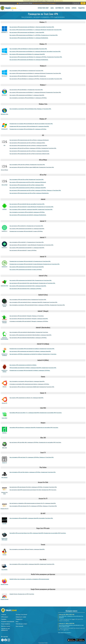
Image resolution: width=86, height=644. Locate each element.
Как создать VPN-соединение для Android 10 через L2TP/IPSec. (26, 269)
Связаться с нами (21, 617)
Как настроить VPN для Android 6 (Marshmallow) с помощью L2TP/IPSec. (28, 338)
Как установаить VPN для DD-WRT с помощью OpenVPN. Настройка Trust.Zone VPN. (31, 518)
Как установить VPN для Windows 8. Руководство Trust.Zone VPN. (26, 71)
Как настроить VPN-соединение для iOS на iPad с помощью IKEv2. (27, 185)
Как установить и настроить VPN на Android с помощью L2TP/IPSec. (27, 212)
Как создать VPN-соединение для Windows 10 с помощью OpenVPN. (27, 54)
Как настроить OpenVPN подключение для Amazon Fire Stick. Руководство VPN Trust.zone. (33, 490)
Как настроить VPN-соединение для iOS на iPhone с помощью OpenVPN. (28, 145)
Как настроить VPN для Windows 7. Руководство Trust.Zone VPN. (26, 90)
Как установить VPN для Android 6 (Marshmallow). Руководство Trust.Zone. (29, 332)
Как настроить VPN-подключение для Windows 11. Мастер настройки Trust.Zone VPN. (32, 27)
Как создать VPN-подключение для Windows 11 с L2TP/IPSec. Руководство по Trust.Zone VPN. (34, 35)
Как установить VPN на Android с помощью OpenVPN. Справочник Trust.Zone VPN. (31, 209)
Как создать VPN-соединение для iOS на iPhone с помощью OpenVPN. (28, 188)
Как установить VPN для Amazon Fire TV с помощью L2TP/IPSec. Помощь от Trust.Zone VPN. (33, 506)
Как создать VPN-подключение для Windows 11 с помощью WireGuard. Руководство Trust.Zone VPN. (36, 30)
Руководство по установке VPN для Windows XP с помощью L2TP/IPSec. (28, 129)
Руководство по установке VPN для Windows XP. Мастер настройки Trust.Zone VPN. (31, 124)
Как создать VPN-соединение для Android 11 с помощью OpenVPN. (27, 248)
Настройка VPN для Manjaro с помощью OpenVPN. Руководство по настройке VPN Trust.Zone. (34, 427)
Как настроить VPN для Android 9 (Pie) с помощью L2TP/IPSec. (26, 289)
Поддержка (81, 8)
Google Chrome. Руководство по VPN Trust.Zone (22, 594)
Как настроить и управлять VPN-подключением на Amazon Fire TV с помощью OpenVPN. (33, 503)
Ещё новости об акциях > (65, 632)
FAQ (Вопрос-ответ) (21, 624)
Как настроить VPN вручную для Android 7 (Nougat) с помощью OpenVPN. (29, 319)
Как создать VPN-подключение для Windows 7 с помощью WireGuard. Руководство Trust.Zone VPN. (35, 92)
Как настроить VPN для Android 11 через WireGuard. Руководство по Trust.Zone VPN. (32, 245)
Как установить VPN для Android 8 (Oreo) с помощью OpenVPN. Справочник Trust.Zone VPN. (34, 302)
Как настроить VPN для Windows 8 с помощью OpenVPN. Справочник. (28, 76)
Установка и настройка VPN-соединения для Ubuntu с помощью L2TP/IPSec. (29, 384)
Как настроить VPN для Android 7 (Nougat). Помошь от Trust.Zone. (27, 316)
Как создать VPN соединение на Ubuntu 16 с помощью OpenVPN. (27, 398)
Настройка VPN (59, 8)
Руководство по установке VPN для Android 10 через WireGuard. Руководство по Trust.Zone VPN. (35, 264)
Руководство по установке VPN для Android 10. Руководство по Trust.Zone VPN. (30, 261)
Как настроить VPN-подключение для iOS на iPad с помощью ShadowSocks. (29, 193)
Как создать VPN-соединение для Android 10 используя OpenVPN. (27, 267)
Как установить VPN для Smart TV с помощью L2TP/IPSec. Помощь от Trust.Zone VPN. (32, 457)
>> (44, 3)
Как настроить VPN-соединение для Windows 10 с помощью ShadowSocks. (29, 60)
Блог (17, 621)
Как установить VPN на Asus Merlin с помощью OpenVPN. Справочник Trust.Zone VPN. (32, 564)
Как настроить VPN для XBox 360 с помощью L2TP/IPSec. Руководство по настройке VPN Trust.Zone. (35, 442)
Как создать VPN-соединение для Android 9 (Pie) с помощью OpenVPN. (28, 286)
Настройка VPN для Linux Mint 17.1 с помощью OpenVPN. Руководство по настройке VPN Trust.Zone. (36, 413)
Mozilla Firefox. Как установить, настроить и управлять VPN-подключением (29, 579)
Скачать (68, 8)
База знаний (19, 626)
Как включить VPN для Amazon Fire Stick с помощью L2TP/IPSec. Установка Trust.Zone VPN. (33, 487)
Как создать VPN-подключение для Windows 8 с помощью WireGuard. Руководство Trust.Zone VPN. (35, 73)
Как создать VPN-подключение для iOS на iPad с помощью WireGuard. (28, 182)
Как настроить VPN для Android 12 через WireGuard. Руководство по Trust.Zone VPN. (32, 207)
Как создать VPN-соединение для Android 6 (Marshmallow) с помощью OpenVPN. (31, 335)
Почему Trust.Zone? (43, 8)
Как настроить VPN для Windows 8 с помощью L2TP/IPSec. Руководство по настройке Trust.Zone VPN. (36, 79)
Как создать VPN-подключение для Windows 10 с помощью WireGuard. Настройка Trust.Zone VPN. (35, 51)
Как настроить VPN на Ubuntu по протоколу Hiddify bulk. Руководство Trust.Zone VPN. (32, 387)
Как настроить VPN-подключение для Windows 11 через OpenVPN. (27, 32)
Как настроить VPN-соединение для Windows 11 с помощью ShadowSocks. (29, 38)
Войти (83, 3)
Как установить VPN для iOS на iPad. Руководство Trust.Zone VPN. (27, 179)
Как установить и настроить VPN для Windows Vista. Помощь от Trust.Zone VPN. (30, 109)
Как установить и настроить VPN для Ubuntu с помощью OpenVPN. (27, 381)
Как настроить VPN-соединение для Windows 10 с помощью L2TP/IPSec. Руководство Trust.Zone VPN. (36, 57)
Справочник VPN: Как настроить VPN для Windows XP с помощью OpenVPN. (29, 126)
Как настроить (59, 1)
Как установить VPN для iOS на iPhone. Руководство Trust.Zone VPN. (27, 165)
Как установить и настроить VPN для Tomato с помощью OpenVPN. (27, 549)
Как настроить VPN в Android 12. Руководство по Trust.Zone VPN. (26, 226)
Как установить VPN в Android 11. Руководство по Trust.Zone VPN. (27, 242)
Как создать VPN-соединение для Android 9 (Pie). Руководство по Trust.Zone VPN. (31, 280)
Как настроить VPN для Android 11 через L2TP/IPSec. (23, 250)
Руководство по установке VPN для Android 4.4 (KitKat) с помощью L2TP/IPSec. (30, 370)
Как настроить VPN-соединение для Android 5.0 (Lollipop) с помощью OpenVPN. (30, 351)
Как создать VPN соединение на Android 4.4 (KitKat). (23, 365)
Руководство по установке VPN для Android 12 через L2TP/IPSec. (26, 231)
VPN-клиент (5, 617)
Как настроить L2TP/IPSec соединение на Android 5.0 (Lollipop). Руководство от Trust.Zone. (33, 354)
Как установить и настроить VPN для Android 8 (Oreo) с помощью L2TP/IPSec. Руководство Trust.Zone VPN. (37, 305)
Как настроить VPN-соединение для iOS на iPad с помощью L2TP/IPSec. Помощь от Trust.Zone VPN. (35, 190)
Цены (52, 8)
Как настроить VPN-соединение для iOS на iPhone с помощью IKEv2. (27, 143)
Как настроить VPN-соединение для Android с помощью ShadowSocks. (28, 215)
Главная (4, 614)
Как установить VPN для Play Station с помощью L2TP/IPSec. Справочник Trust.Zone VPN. (33, 472)
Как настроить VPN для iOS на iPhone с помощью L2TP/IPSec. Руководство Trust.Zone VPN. (33, 148)
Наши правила (6, 624)
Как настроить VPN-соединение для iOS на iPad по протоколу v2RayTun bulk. (30, 154)
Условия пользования (8, 621)
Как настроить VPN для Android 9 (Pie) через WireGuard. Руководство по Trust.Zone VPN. (32, 283)
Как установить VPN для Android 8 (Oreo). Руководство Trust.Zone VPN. (28, 299)
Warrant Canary (6, 626)
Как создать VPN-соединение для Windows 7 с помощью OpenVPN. (27, 95)
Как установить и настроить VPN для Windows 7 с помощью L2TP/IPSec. (28, 98)
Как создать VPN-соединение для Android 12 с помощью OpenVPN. (27, 229)
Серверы (74, 8)
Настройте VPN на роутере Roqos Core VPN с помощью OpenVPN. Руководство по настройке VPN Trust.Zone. (38, 533)
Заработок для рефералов (5, 629)
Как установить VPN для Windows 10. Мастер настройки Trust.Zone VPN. (28, 49)
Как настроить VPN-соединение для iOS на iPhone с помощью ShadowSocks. (29, 151)
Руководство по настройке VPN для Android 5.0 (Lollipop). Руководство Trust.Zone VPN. (32, 349)
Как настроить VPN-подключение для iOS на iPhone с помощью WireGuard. (29, 140)
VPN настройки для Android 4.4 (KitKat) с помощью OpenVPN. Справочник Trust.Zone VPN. (33, 368)
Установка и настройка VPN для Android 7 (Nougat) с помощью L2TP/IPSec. (29, 321)
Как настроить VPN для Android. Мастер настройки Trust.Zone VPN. (27, 204)
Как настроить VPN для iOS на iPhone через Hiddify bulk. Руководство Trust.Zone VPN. (32, 167)
